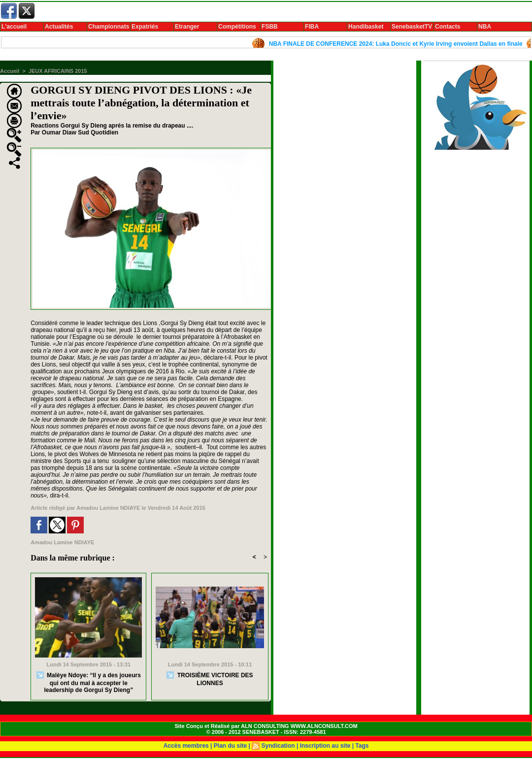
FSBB (270, 27)
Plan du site (230, 746)
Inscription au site (325, 746)
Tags (362, 746)
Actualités (59, 27)
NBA (485, 27)
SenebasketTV (412, 27)
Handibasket (366, 27)
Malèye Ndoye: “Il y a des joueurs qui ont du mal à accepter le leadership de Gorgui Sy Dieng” (89, 682)
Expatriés (145, 27)
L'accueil (14, 27)
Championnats (109, 27)
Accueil (10, 71)
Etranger (187, 27)
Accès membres (186, 746)
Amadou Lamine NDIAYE (108, 508)
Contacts (448, 27)
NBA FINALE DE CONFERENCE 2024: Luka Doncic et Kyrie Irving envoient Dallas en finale (401, 44)
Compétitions (237, 27)
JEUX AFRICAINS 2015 (58, 71)
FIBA (312, 27)
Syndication (278, 746)
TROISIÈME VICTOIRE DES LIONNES (210, 679)
